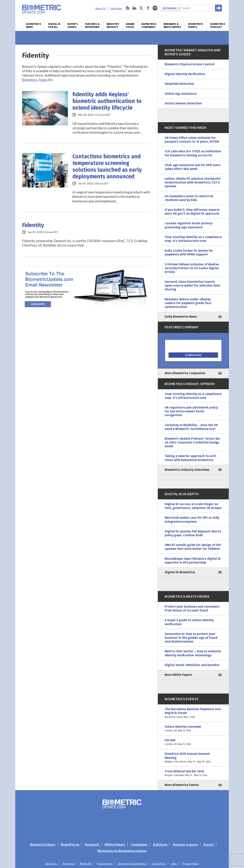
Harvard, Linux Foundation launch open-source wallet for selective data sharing (192, 285)
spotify (155, 8)
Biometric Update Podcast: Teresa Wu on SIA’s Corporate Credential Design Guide (192, 442)
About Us (101, 8)
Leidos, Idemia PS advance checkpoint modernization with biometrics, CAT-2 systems (193, 182)
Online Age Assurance (181, 94)
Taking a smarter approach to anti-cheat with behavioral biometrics (191, 458)
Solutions (160, 844)
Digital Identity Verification (185, 74)
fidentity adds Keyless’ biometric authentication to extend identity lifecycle (107, 101)
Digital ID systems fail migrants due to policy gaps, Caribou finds (193, 533)
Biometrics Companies (149, 26)
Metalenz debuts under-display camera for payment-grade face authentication (188, 303)
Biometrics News (34, 26)
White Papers (115, 844)
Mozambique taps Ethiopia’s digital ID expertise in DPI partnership (193, 561)
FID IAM (193, 742)
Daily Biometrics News (181, 317)
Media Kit (86, 864)
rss (128, 8)
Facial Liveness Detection (183, 103)
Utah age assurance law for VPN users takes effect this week (193, 167)
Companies (139, 844)
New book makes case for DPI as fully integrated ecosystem (192, 520)
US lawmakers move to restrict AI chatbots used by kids (189, 198)
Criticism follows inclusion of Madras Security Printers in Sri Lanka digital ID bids (192, 268)
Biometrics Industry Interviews (187, 470)
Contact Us (159, 864)
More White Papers (178, 675)
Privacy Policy (191, 864)
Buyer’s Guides (73, 26)
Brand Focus (130, 26)
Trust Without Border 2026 (193, 773)
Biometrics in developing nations (122, 851)
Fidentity (33, 225)
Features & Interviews (92, 26)
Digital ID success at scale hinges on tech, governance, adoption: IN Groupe (193, 506)
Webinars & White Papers (172, 26)
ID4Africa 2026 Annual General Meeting (193, 758)
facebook (148, 8)
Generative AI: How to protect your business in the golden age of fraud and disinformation (191, 638)
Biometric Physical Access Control (189, 64)
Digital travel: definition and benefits (192, 665)
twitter (141, 8)
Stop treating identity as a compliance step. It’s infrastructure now (193, 239)
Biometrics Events (196, 26)
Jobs (174, 864)
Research (92, 844)
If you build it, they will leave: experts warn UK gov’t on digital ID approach (192, 212)
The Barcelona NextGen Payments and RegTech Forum (193, 713)
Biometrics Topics (35, 80)
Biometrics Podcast (218, 26)
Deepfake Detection (179, 84)
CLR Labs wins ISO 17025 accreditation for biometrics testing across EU (193, 153)
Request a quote (185, 844)
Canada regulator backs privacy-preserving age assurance (189, 225)
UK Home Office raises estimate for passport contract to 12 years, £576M (192, 140)
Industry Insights (113, 26)
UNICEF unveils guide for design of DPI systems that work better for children (193, 547)
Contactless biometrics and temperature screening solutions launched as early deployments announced (107, 166)
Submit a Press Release (132, 864)
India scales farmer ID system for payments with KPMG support (189, 252)
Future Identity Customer (193, 729)
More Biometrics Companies (185, 373)
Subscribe (116, 8)
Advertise (68, 864)
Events (209, 844)
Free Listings (105, 864)
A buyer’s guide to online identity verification (189, 622)
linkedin (134, 8)
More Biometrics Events (182, 785)
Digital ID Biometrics (180, 572)
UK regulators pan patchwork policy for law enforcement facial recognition (191, 411)
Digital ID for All (54, 26)
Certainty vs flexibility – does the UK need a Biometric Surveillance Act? (191, 427)
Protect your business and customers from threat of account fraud (192, 608)
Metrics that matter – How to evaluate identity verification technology (193, 653)
